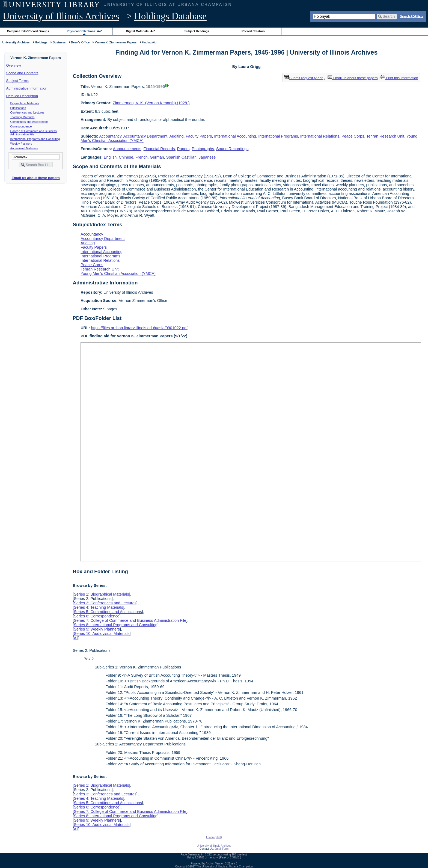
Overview (14, 65)
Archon (210, 863)
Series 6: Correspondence (96, 616)
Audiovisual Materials (24, 148)
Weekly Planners (21, 144)
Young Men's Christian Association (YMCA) (118, 274)
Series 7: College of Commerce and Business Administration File (130, 620)
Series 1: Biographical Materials (101, 594)
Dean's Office (80, 42)
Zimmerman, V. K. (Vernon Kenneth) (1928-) (151, 103)
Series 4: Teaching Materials (98, 607)
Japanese (207, 157)
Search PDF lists (411, 16)
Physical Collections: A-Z (84, 31)
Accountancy (110, 136)
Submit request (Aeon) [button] (305, 78)
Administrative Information (27, 88)
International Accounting (235, 136)
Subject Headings (197, 31)
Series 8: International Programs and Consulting (115, 625)
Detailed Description (22, 96)
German (157, 157)
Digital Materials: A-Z (140, 31)
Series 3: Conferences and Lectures (105, 603)
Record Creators (253, 31)
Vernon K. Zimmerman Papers (116, 42)
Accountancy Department (145, 136)
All (76, 638)
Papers (183, 149)
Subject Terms (17, 81)
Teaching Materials (23, 117)
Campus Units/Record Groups (28, 31)
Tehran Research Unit (385, 136)
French (142, 157)
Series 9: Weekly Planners (97, 629)
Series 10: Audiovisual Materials (102, 634)
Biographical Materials (25, 103)
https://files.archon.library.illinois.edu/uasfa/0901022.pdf (139, 328)
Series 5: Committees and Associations (108, 612)
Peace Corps (353, 136)
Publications (18, 108)
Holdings (41, 42)
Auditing (177, 136)
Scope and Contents (22, 73)
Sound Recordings (232, 149)
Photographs (203, 149)
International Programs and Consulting (35, 139)
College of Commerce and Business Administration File (34, 133)
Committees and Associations (29, 122)
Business (59, 42)
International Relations (320, 136)
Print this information (399, 78)
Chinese (126, 157)
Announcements (127, 149)
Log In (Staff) (214, 837)
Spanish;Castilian (181, 157)
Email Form (222, 849)
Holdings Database (170, 16)
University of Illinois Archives (61, 16)
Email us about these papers (35, 178)
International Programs (278, 136)
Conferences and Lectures (27, 112)
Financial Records (159, 149)
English (110, 157)
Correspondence (21, 126)
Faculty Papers (199, 136)
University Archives (16, 42)
